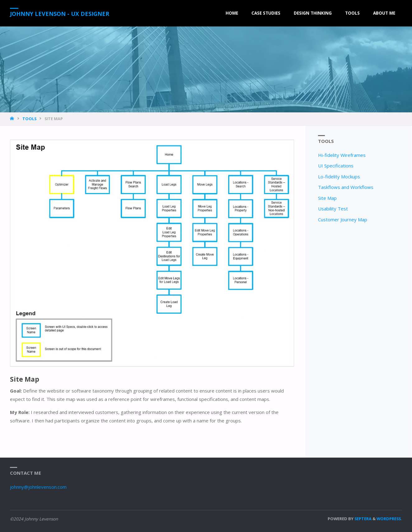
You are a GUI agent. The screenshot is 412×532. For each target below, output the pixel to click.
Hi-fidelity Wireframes (342, 155)
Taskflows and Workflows (346, 187)
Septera (363, 519)
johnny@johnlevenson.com (38, 487)
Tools (29, 119)
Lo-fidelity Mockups (339, 177)
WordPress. (389, 519)
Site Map (327, 198)
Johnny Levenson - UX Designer (60, 14)
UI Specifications (336, 166)
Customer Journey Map (343, 219)
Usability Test (333, 209)
